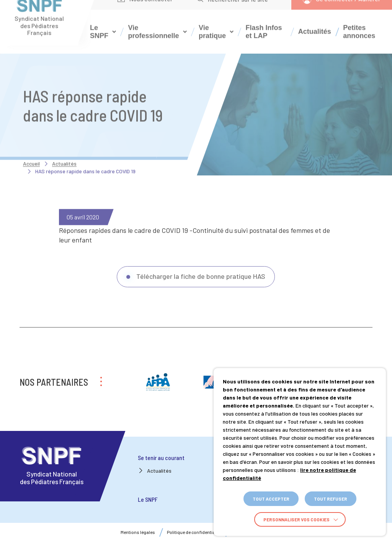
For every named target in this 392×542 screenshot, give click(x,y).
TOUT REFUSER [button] (331, 499)
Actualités (315, 20)
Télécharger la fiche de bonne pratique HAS (201, 288)
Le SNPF (148, 499)
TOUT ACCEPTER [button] (271, 499)
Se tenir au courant (161, 458)
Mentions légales (138, 532)
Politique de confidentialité (194, 532)
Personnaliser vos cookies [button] (296, 519)
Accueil (31, 151)
